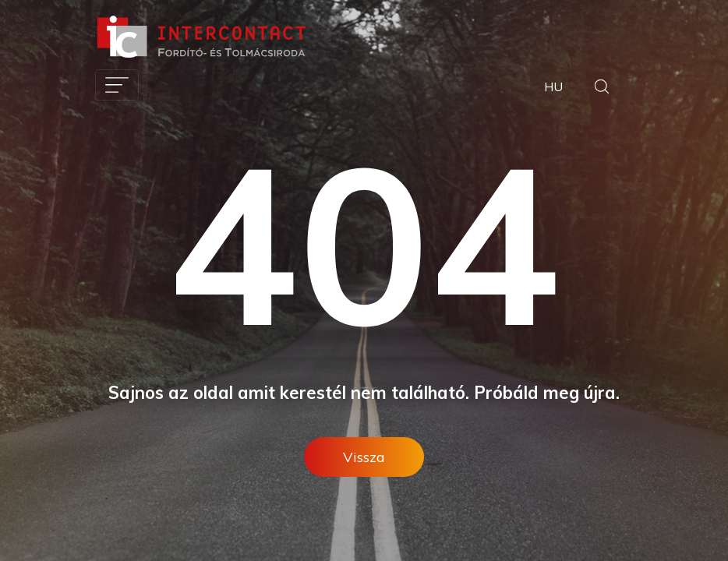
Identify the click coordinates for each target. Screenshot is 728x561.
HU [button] (553, 86)
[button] (602, 88)
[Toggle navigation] (117, 85)
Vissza (364, 457)
